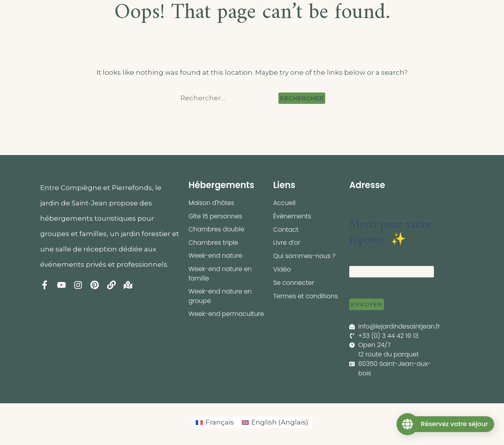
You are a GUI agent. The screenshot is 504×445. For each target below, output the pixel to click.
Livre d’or (287, 243)
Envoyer (366, 304)
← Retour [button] (363, 195)
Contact (286, 230)
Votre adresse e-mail (381, 259)
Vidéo (282, 270)
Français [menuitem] (220, 423)
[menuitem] (215, 423)
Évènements (292, 216)
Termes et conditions (306, 296)
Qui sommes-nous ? (305, 256)
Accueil (284, 203)
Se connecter (294, 283)
